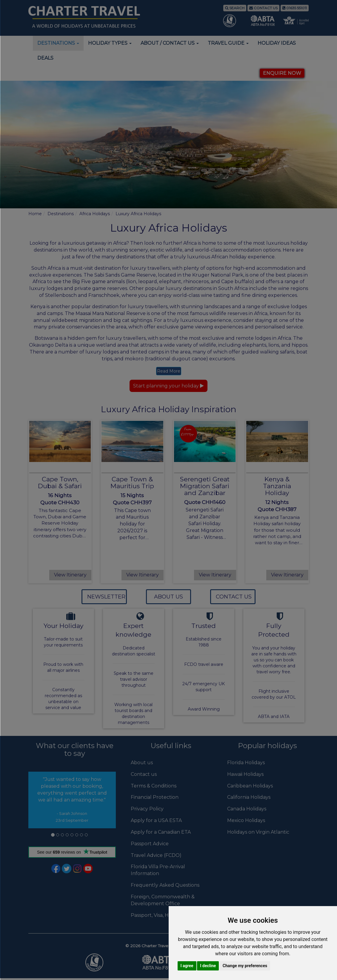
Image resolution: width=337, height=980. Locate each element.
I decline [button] (208, 966)
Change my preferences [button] (245, 966)
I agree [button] (187, 966)
